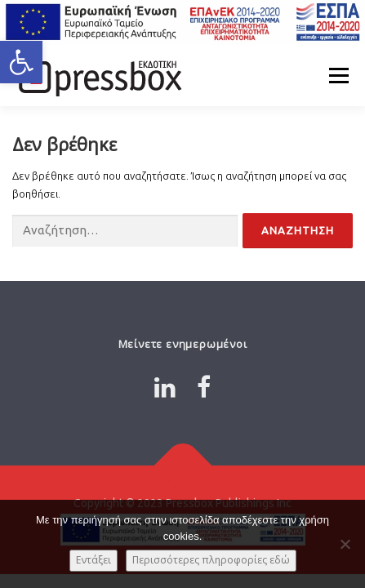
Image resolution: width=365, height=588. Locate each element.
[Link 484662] (165, 387)
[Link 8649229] (204, 387)
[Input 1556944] (125, 232)
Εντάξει (93, 560)
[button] (21, 62)
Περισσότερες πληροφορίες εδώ (211, 560)
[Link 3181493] (98, 75)
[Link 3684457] (182, 465)
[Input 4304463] (298, 231)
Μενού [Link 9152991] (338, 75)
